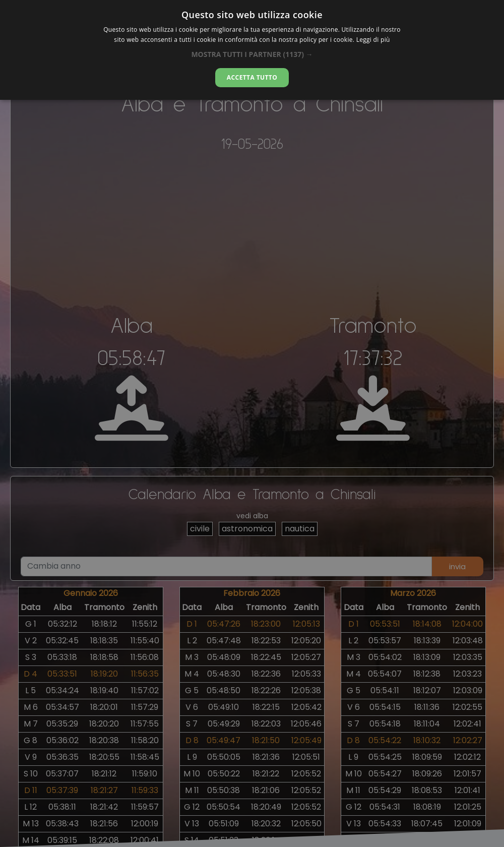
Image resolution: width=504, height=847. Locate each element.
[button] (252, 54)
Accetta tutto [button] (252, 77)
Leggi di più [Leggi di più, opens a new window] (373, 40)
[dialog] (252, 50)
